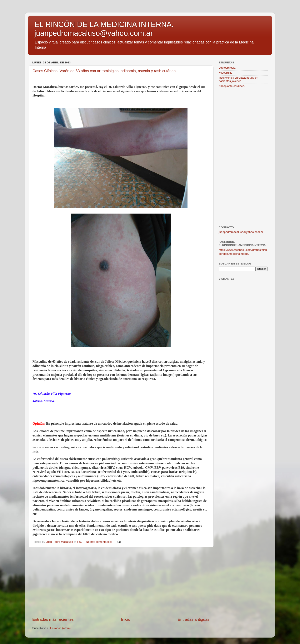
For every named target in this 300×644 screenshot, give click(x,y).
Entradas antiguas (194, 619)
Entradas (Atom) (60, 628)
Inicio (126, 619)
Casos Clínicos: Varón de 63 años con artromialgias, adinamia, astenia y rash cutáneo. (105, 71)
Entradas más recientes (53, 619)
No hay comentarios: (99, 542)
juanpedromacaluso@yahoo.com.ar (241, 232)
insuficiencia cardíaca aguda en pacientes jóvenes (238, 79)
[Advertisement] (121, 582)
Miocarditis (226, 73)
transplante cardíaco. (232, 86)
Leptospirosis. (227, 68)
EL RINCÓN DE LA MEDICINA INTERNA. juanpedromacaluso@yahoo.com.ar (104, 29)
